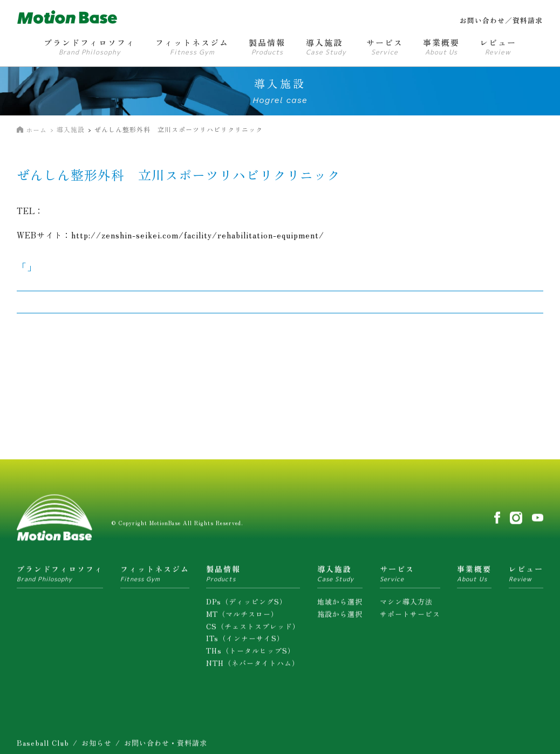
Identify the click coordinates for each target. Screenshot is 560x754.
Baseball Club (43, 747)
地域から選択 (340, 605)
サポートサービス (410, 618)
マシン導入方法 (406, 605)
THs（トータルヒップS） (251, 654)
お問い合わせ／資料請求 (501, 20)
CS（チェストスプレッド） (253, 630)
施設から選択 (340, 618)
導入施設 (71, 129)
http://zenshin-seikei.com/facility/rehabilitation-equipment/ (198, 235)
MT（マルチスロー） (242, 618)
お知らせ (97, 747)
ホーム (36, 130)
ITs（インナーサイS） (245, 642)
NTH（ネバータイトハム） (253, 667)
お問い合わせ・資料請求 (166, 747)
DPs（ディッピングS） (247, 605)
